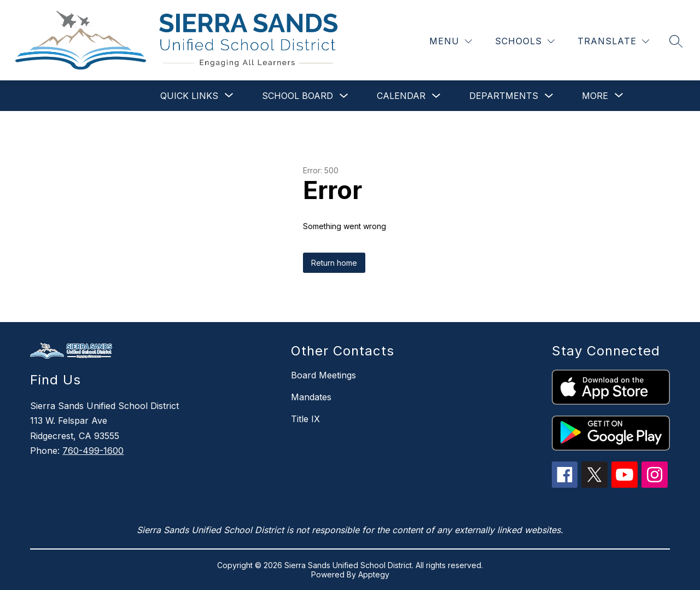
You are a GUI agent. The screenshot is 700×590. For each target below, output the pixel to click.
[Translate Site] (613, 41)
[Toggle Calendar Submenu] (436, 96)
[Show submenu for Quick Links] (189, 96)
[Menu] (451, 41)
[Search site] (676, 41)
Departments (504, 96)
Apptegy (374, 574)
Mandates (311, 397)
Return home (334, 263)
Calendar (401, 96)
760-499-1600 (93, 451)
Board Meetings (323, 375)
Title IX (305, 419)
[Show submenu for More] (595, 96)
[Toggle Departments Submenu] (549, 96)
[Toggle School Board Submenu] (344, 96)
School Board (297, 96)
